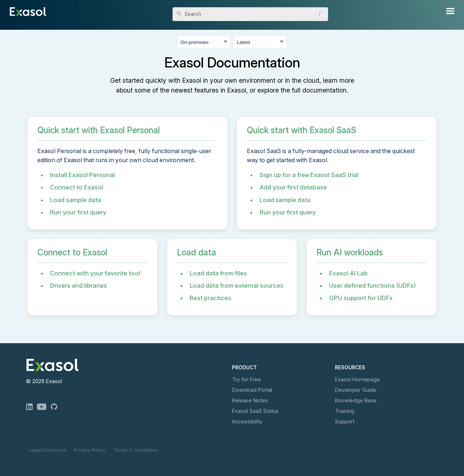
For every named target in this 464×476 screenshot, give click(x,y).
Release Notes (250, 400)
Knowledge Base (356, 400)
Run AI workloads (350, 253)
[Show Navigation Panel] (450, 11)
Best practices (210, 298)
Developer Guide (356, 390)
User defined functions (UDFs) (372, 286)
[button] (318, 14)
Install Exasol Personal (82, 175)
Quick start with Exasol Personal (99, 130)
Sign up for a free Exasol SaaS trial (309, 175)
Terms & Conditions (136, 450)
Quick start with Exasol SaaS (301, 130)
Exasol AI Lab (348, 273)
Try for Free (246, 379)
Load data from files (218, 273)
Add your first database (293, 187)
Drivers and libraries (78, 286)
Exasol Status (255, 411)
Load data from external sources (237, 286)
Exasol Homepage (357, 379)
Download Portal (252, 390)
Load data (196, 253)
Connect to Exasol (77, 187)
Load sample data (76, 200)
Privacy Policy (90, 450)
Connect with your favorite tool (95, 273)
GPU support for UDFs (361, 298)
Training (345, 411)
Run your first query (78, 212)
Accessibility (247, 421)
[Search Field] (250, 14)
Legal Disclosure (47, 450)
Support (345, 421)
